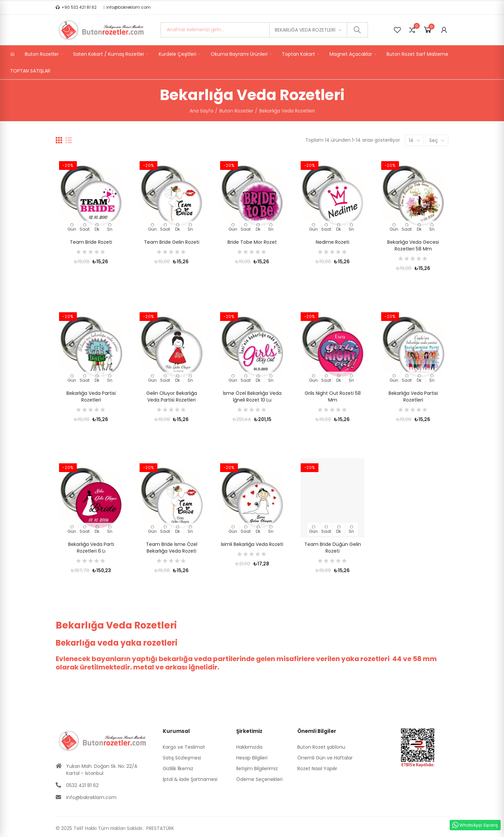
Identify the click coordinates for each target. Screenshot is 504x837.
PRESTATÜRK (160, 828)
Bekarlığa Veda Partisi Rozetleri (91, 397)
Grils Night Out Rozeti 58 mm (333, 397)
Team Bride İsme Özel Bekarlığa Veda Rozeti (172, 548)
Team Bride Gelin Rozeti (172, 242)
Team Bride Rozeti (91, 242)
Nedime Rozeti (333, 242)
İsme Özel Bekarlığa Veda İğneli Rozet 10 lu (252, 397)
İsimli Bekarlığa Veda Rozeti (252, 544)
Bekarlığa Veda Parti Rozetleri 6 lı (91, 548)
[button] (76, 7)
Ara (357, 30)
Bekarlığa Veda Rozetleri (305, 30)
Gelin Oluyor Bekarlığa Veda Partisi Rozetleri (172, 397)
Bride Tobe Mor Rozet (252, 242)
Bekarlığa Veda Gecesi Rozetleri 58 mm (413, 245)
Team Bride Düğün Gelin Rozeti (333, 548)
